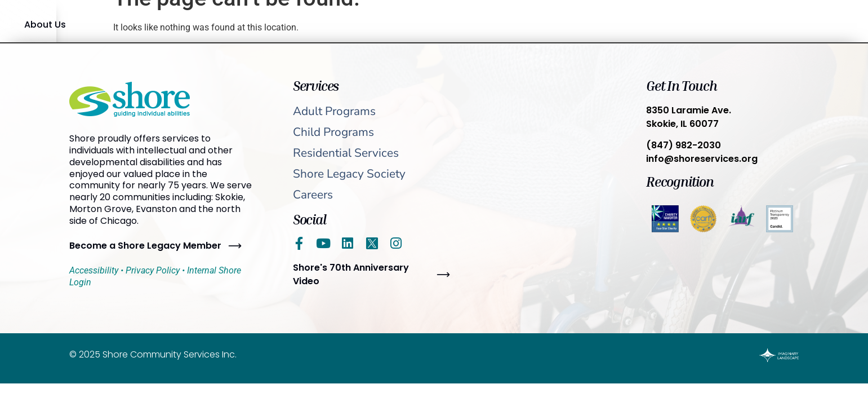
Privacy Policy (153, 270)
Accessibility (94, 270)
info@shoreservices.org (702, 159)
